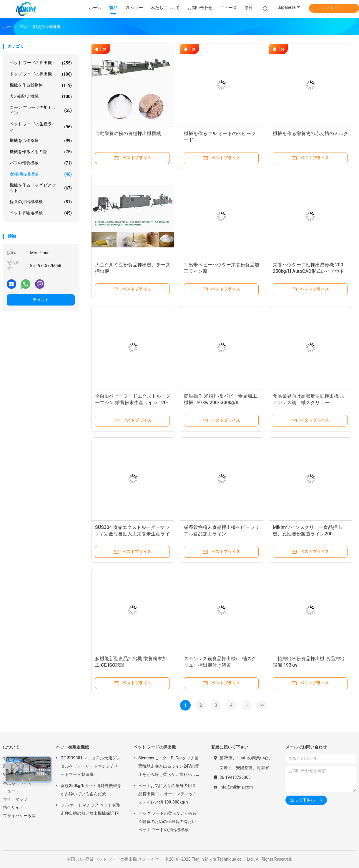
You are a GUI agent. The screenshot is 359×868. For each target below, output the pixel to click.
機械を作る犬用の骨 (41, 152)
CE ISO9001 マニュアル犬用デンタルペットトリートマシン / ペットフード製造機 (91, 766)
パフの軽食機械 (41, 163)
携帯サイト (13, 807)
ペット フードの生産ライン (41, 127)
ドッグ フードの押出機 (41, 74)
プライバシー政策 (19, 816)
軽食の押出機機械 (41, 202)
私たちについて (17, 783)
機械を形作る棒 (41, 141)
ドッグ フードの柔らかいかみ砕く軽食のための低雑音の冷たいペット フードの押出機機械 (168, 821)
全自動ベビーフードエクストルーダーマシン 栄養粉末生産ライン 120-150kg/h (133, 403)
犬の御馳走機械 (41, 97)
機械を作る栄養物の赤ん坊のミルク (310, 133)
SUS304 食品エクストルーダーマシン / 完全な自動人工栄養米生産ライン (132, 534)
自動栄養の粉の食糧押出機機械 (128, 133)
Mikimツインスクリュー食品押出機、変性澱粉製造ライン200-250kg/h (308, 534)
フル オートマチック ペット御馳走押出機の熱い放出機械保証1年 (91, 809)
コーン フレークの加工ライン (41, 110)
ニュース (11, 791)
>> (262, 705)
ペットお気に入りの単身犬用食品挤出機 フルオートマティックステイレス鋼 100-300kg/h (168, 794)
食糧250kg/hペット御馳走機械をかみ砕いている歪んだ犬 (91, 790)
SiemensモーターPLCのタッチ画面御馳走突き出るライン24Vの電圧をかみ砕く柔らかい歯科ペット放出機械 (169, 767)
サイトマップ (15, 799)
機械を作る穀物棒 (41, 85)
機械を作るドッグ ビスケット (41, 188)
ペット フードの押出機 (41, 63)
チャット (334, 8)
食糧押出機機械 (41, 174)
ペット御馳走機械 (41, 213)
